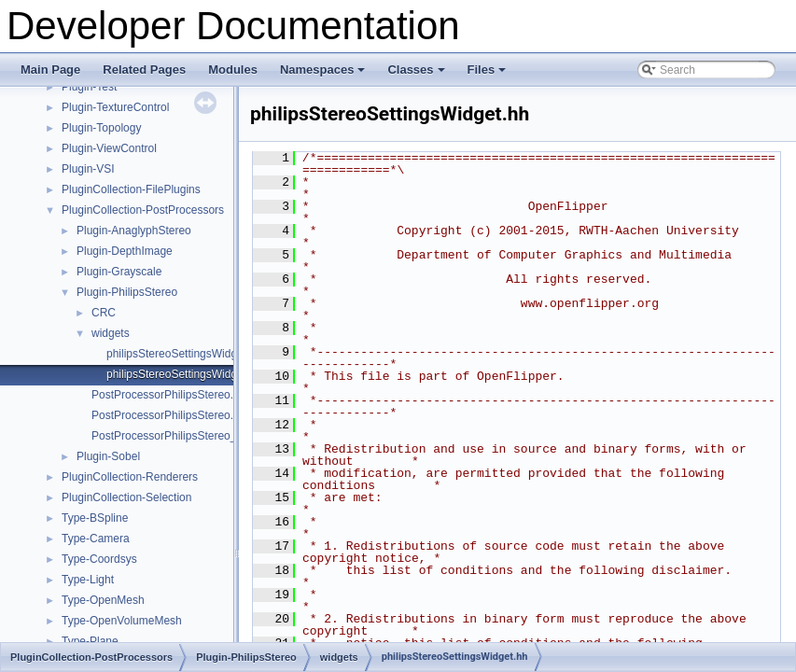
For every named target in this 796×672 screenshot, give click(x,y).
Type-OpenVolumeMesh (122, 621)
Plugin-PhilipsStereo (127, 292)
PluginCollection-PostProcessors (143, 210)
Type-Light (88, 580)
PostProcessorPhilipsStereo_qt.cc (176, 436)
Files (489, 75)
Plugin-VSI (88, 169)
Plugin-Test (89, 87)
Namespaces (324, 75)
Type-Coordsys (99, 559)
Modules (233, 70)
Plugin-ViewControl (109, 148)
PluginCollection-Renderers (130, 477)
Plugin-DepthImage (125, 251)
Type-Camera (96, 539)
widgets (111, 333)
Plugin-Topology (101, 128)
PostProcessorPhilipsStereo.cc (168, 395)
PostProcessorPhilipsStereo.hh (168, 415)
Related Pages (144, 70)
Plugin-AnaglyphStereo (134, 231)
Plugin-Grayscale (119, 272)
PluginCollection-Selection (126, 497)
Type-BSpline (95, 518)
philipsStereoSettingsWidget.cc (183, 354)
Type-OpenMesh (103, 600)
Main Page (50, 70)
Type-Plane (90, 641)
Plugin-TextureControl (115, 107)
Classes (417, 75)
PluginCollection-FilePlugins (131, 189)
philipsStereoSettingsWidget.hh (184, 374)
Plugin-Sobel (108, 456)
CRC (104, 313)
